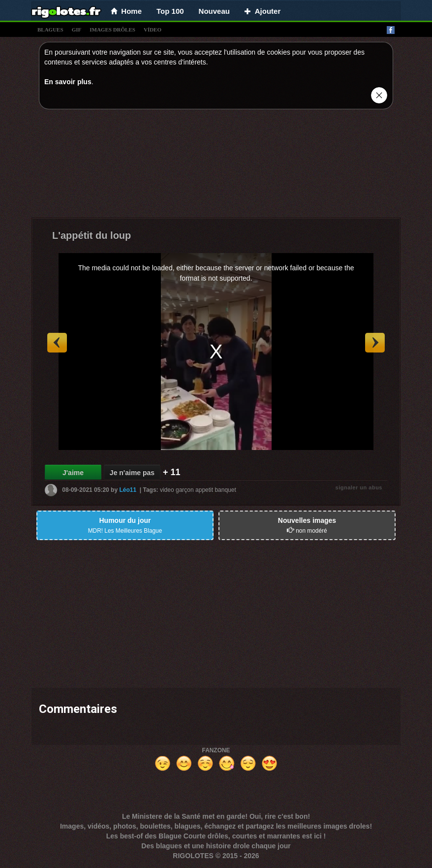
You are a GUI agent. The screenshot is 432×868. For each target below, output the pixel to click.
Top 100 (170, 11)
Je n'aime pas (132, 473)
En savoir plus (68, 82)
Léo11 (128, 490)
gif (77, 30)
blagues (50, 30)
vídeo (153, 30)
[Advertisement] (216, 166)
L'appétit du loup (92, 235)
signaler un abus (359, 487)
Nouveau (214, 11)
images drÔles (112, 30)
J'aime (73, 473)
